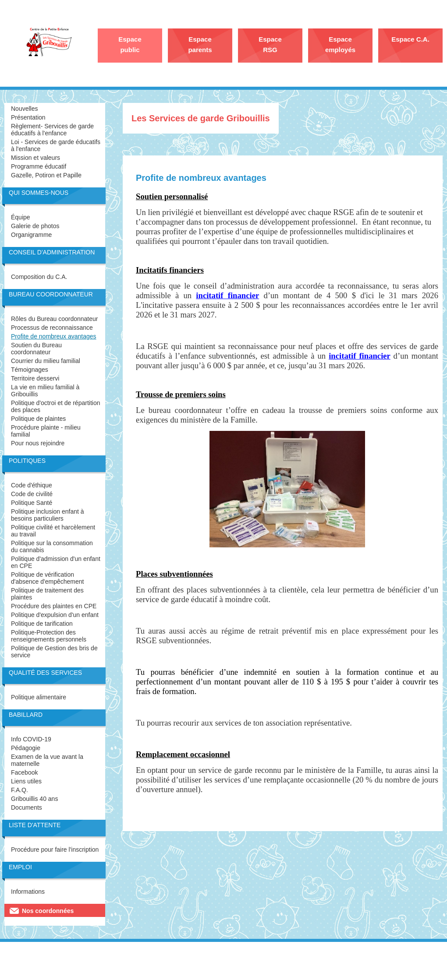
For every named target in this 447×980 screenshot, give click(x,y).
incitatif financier (359, 356)
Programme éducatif (39, 166)
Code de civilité (32, 494)
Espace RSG (270, 44)
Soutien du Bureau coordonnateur (36, 349)
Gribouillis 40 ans (34, 799)
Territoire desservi (35, 378)
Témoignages (30, 370)
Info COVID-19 (31, 739)
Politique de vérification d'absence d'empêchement (47, 578)
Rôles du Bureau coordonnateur (54, 319)
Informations (28, 892)
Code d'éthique (32, 485)
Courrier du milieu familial (46, 361)
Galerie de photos (35, 226)
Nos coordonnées (48, 911)
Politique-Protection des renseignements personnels (49, 636)
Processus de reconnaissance (52, 328)
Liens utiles (26, 781)
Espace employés (340, 44)
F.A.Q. (20, 790)
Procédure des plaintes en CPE (54, 606)
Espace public (130, 44)
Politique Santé (32, 503)
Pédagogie (26, 748)
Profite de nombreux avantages (54, 336)
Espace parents (200, 44)
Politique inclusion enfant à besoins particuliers (48, 515)
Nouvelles (24, 109)
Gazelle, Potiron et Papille (46, 175)
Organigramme (31, 235)
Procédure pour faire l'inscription (55, 850)
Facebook (24, 772)
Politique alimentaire (39, 697)
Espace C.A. (410, 39)
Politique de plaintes (38, 419)
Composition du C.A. (39, 277)
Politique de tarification (42, 624)
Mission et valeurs (35, 158)
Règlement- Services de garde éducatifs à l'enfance (52, 130)
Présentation (28, 117)
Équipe (21, 217)
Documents (27, 807)
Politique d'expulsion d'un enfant (55, 615)
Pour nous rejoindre (38, 443)
